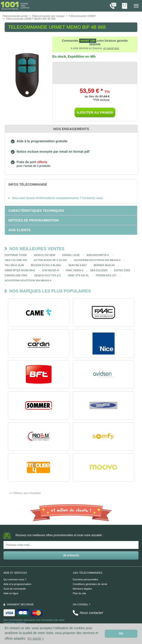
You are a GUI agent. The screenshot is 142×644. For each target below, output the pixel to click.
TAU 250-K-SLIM (14, 265)
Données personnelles (85, 579)
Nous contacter (91, 613)
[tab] (71, 184)
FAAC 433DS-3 (74, 270)
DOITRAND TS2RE (16, 255)
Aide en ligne (11, 593)
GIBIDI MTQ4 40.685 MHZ (20, 270)
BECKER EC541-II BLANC (46, 265)
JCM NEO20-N (50, 270)
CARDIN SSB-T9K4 (16, 275)
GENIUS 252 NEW (45, 255)
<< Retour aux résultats (25, 493)
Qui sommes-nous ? (15, 579)
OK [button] (121, 634)
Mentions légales (82, 589)
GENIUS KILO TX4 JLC (48, 275)
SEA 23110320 (99, 270)
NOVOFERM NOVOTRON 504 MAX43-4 (97, 260)
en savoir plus (111, 48)
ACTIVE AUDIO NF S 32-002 (50, 260)
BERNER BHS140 (104, 265)
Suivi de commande (15, 589)
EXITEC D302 (122, 270)
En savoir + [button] (36, 638)
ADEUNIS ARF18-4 (97, 255)
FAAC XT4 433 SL (79, 275)
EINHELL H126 (71, 255)
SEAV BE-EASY (78, 265)
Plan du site (79, 593)
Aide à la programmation (17, 584)
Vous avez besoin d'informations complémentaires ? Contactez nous (57, 198)
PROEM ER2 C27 (106, 275)
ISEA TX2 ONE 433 (16, 260)
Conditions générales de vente (90, 584)
